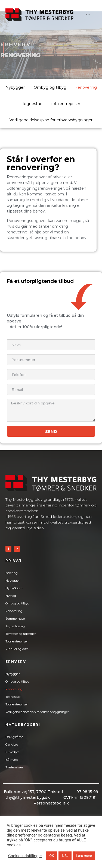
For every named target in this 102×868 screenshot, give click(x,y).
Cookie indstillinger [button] (25, 856)
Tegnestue (32, 104)
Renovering (86, 87)
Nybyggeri (16, 87)
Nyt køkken (14, 588)
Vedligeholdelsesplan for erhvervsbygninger (51, 120)
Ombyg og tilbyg (50, 87)
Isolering (12, 573)
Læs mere (84, 856)
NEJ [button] (65, 856)
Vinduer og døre (17, 649)
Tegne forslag (15, 626)
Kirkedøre (12, 752)
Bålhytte (12, 760)
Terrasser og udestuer (21, 634)
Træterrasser (14, 767)
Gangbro (12, 745)
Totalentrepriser (65, 104)
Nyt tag (11, 596)
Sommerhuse (15, 619)
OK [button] (52, 856)
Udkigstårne (14, 737)
